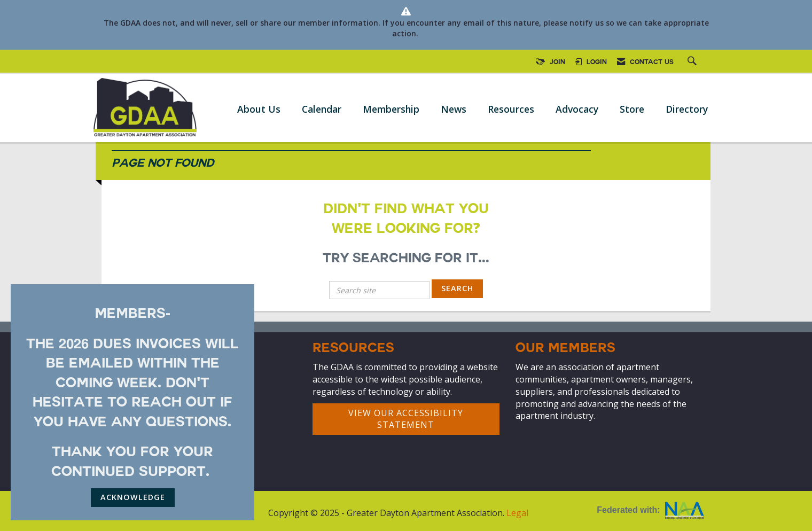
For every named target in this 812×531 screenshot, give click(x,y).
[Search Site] (693, 63)
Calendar (322, 109)
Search (457, 288)
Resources (511, 109)
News (454, 109)
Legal (517, 513)
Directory (687, 109)
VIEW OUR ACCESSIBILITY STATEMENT (406, 419)
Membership (391, 109)
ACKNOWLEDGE (133, 497)
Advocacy (577, 109)
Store (632, 109)
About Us (259, 109)
